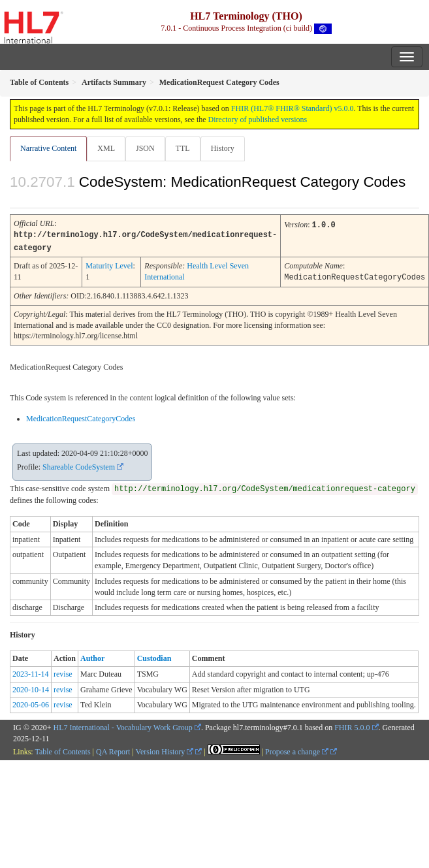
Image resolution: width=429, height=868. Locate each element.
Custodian (154, 656)
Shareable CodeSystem (79, 465)
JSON (145, 148)
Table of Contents (62, 750)
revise (63, 672)
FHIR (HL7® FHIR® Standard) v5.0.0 (293, 108)
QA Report (113, 750)
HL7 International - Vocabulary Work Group (123, 726)
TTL (183, 148)
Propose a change (297, 750)
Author (92, 656)
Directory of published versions (258, 120)
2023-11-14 (31, 672)
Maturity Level (109, 265)
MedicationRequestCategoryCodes (81, 417)
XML (106, 148)
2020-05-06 (31, 703)
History (223, 148)
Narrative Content (48, 148)
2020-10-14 (31, 688)
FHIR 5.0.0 (352, 726)
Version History (165, 750)
